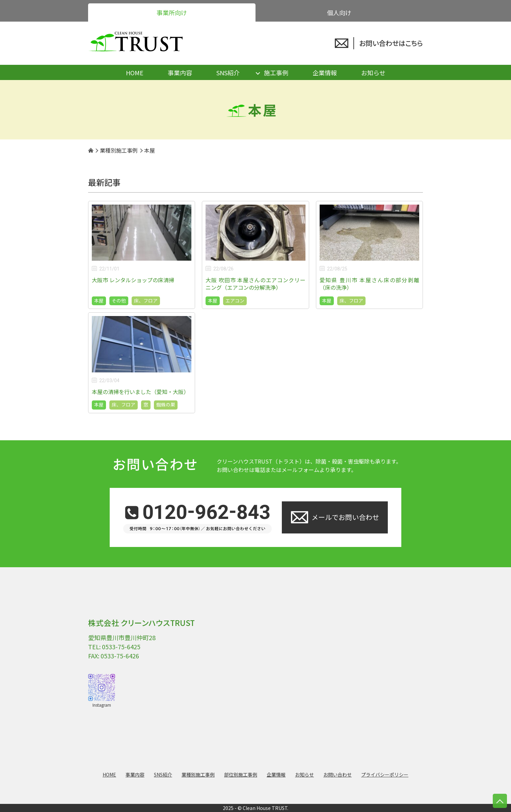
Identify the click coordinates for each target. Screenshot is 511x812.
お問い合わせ (338, 775)
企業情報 (325, 73)
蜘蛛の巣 (166, 404)
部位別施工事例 (241, 775)
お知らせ (373, 73)
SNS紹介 (228, 73)
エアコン (235, 300)
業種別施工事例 (198, 775)
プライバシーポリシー (385, 775)
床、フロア (146, 300)
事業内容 (180, 73)
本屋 (99, 300)
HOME (135, 73)
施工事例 (276, 73)
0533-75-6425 (121, 647)
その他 (119, 300)
